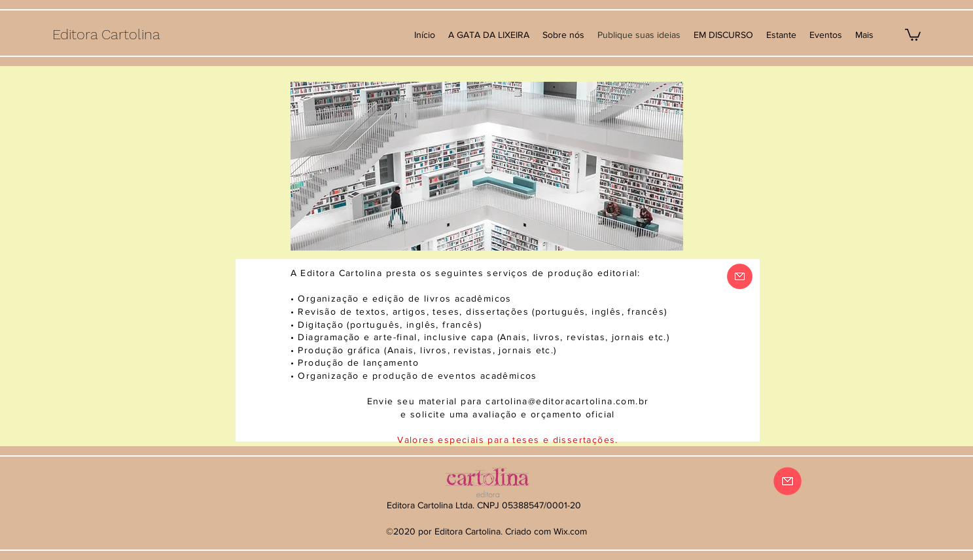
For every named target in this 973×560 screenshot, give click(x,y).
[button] (913, 34)
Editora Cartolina (106, 34)
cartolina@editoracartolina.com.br (567, 401)
